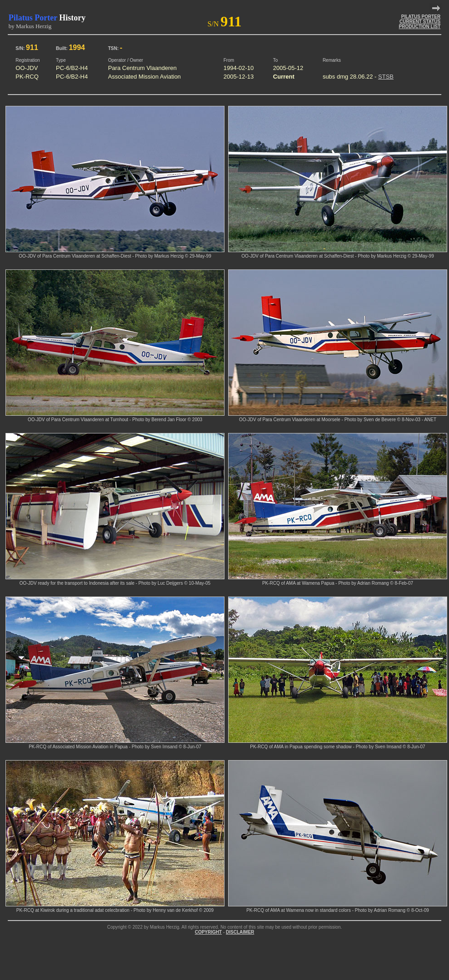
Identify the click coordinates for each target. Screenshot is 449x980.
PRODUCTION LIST (420, 27)
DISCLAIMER (240, 932)
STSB (386, 77)
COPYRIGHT (208, 932)
